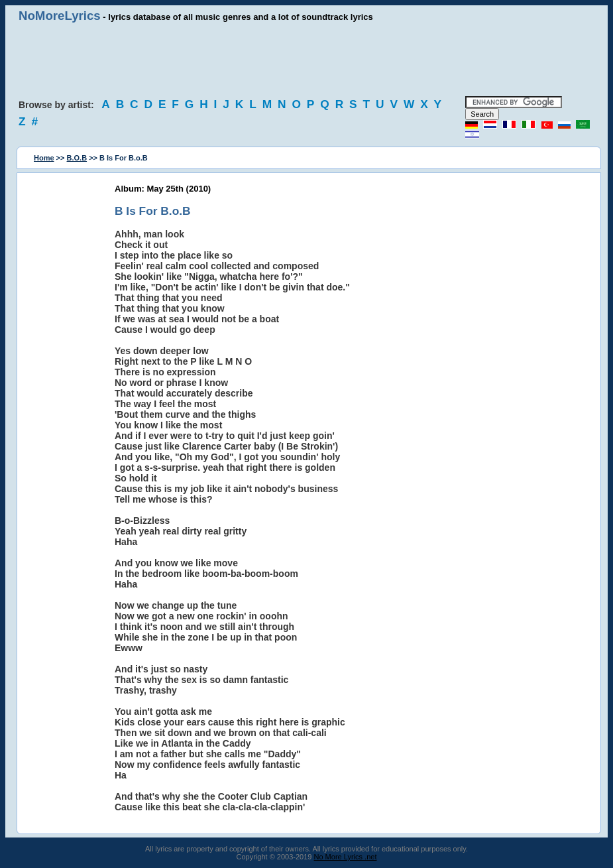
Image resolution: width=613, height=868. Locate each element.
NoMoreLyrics (60, 16)
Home (44, 158)
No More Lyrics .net (346, 857)
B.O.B (77, 158)
